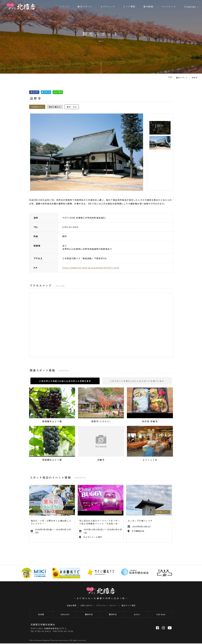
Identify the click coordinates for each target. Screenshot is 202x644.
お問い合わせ (86, 605)
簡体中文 (113, 615)
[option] (87, 152)
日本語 (41, 615)
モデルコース (108, 6)
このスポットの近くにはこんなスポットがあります (65, 381)
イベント (65, 6)
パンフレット (169, 6)
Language (190, 6)
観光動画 (148, 6)
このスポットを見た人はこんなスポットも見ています (137, 381)
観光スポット (85, 6)
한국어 (137, 615)
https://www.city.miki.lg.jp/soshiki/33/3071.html (91, 268)
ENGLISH (65, 615)
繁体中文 (89, 615)
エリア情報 (129, 6)
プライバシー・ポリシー (107, 605)
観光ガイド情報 (129, 605)
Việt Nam (161, 615)
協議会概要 (72, 605)
